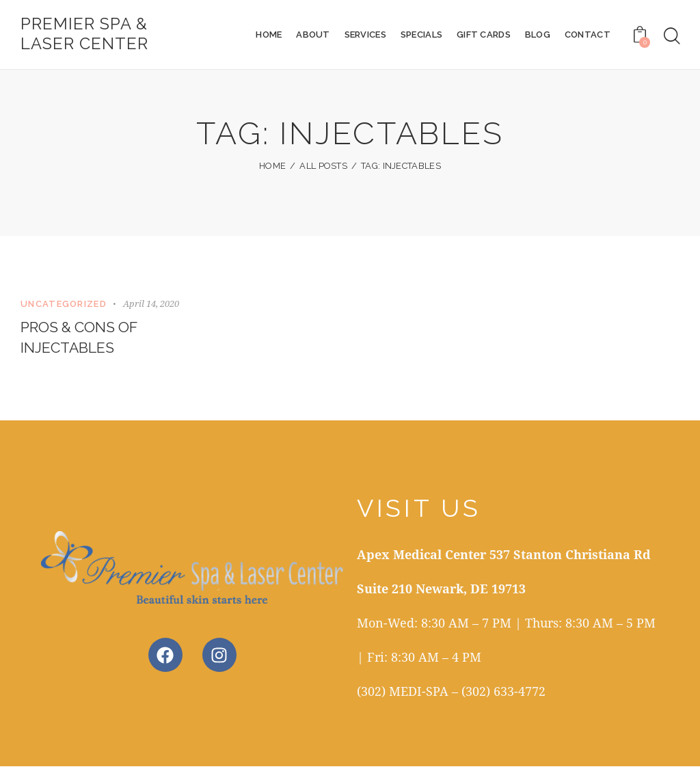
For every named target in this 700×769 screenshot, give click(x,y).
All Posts (323, 168)
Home (272, 168)
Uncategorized (64, 305)
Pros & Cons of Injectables (82, 340)
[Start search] (672, 37)
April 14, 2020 (151, 305)
